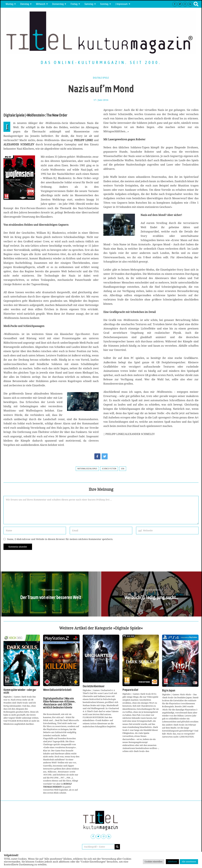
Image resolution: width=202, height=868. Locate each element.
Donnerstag (58, 4)
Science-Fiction (109, 469)
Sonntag (104, 4)
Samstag (89, 4)
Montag (9, 4)
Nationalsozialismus (87, 469)
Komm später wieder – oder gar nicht (20, 691)
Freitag (74, 4)
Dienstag (25, 4)
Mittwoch (41, 4)
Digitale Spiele (101, 78)
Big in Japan (169, 691)
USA (123, 469)
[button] (117, 847)
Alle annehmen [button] (189, 862)
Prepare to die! (130, 690)
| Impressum (122, 4)
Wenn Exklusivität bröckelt (57, 690)
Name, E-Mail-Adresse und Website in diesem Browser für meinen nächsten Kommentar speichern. (60, 539)
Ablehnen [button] (172, 862)
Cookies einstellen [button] (154, 862)
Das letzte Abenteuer (94, 686)
